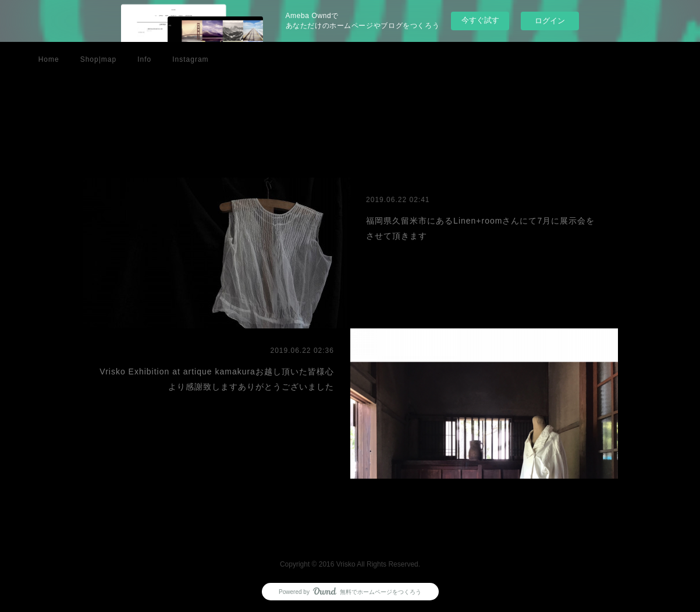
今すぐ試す (480, 20)
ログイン (550, 21)
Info (144, 59)
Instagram (190, 59)
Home (49, 59)
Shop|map (99, 59)
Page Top (350, 532)
